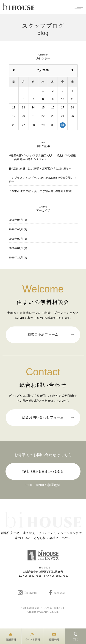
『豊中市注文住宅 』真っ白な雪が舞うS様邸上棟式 (40, 191)
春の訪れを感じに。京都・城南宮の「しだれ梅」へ (40, 168)
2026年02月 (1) (18, 239)
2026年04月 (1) (18, 220)
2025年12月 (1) (18, 257)
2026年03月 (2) (18, 229)
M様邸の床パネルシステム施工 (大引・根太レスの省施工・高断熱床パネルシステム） (42, 157)
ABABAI (45, 612)
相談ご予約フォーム (51, 334)
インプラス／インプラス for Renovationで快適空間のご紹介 (43, 180)
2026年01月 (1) (18, 248)
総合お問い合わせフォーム (48, 417)
